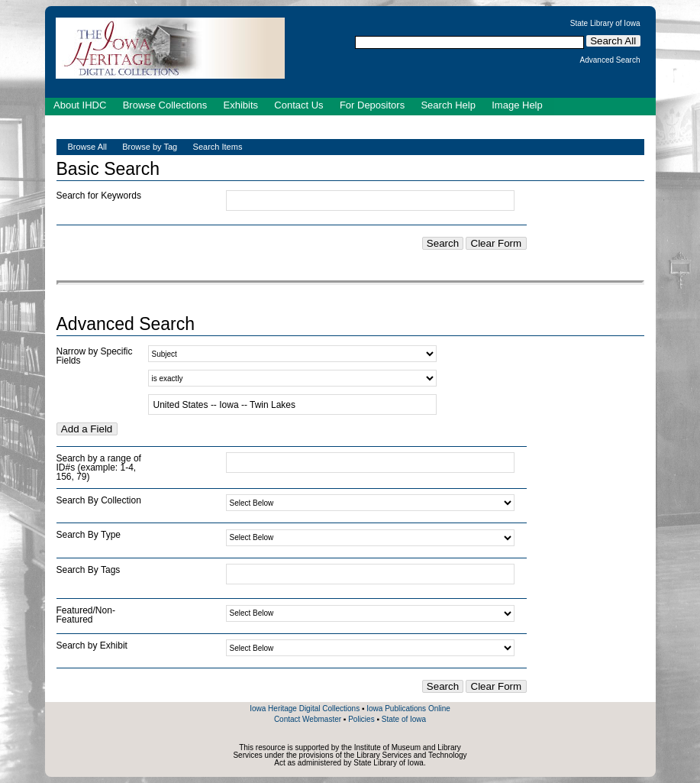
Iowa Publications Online (408, 709)
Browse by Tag (150, 147)
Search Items (218, 147)
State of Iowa (404, 719)
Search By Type (89, 535)
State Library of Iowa (605, 24)
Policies (361, 719)
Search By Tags (89, 570)
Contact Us (298, 105)
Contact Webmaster (308, 719)
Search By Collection (99, 500)
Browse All (87, 147)
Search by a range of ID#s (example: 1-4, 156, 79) (99, 468)
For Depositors (372, 105)
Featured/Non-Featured (86, 615)
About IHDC (80, 105)
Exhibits (240, 105)
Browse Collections (165, 105)
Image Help (517, 105)
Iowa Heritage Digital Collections (305, 709)
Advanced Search (610, 60)
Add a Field (87, 429)
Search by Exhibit (92, 645)
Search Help (448, 105)
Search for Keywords (99, 196)
